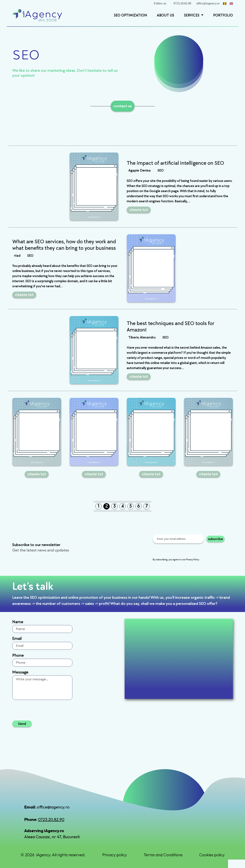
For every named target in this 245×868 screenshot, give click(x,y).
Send (22, 724)
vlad (17, 256)
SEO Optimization (130, 15)
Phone (18, 655)
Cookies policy (212, 855)
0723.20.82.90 (182, 3)
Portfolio (223, 15)
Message (20, 672)
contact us (123, 106)
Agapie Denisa (140, 170)
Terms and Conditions (163, 855)
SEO (161, 170)
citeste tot (139, 210)
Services (192, 15)
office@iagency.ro (208, 3)
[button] (202, 16)
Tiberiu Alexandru (142, 337)
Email (17, 639)
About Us (165, 15)
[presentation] (179, 551)
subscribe (215, 539)
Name (18, 622)
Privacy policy (115, 855)
